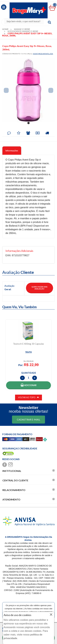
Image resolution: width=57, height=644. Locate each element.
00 (55, 5)
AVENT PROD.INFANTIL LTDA (43, 54)
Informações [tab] (12, 151)
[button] (4, 7)
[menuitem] (5, 29)
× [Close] (51, 614)
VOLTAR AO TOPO (28, 397)
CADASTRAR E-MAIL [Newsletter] (28, 419)
